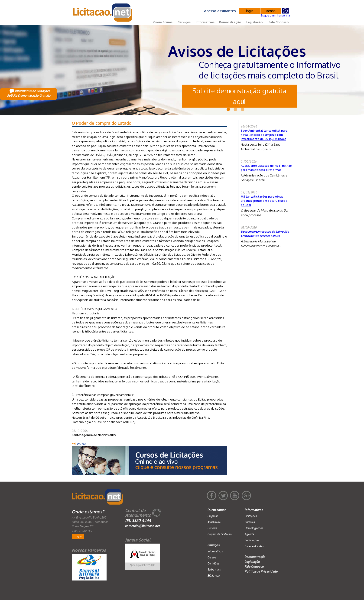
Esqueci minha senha (275, 15)
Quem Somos (163, 22)
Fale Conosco (279, 22)
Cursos (212, 558)
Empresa (213, 516)
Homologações (254, 528)
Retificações (252, 540)
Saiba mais (214, 570)
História (212, 528)
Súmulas (250, 522)
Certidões (213, 564)
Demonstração (230, 22)
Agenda (249, 534)
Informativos (205, 22)
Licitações (251, 516)
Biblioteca (214, 576)
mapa (78, 536)
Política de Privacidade (261, 571)
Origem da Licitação (220, 534)
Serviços (184, 22)
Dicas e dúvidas (254, 546)
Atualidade (214, 522)
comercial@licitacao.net (143, 526)
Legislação (254, 22)
